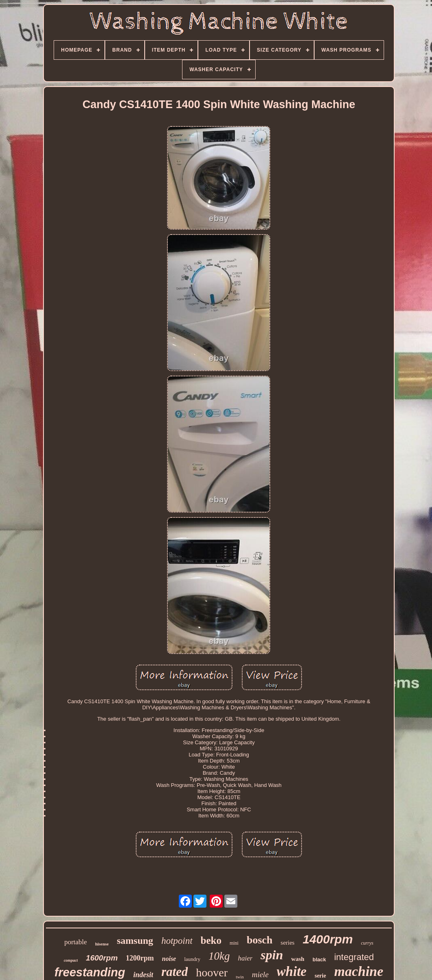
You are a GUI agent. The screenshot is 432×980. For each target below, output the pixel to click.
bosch (260, 940)
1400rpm (328, 939)
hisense (102, 944)
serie (320, 976)
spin (272, 955)
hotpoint (177, 941)
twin (240, 977)
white (292, 971)
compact (71, 960)
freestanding (90, 972)
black (319, 959)
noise (169, 959)
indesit (143, 975)
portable (76, 942)
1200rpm (140, 958)
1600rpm (102, 958)
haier (245, 958)
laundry (192, 959)
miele (260, 975)
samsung (135, 941)
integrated (354, 957)
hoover (212, 972)
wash (298, 959)
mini (234, 943)
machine (359, 971)
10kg (219, 956)
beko (211, 940)
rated (175, 972)
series (288, 943)
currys (367, 943)
